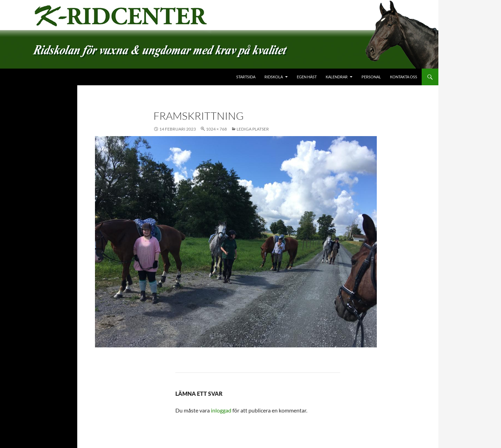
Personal (371, 77)
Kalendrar (337, 77)
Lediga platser (253, 129)
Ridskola (274, 77)
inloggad (221, 410)
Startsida (246, 77)
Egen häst (307, 77)
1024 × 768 (216, 129)
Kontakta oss (404, 77)
